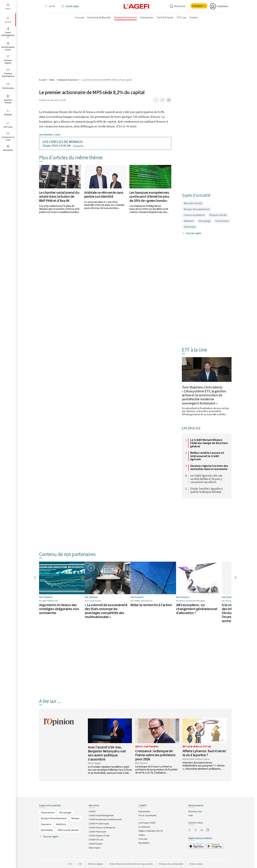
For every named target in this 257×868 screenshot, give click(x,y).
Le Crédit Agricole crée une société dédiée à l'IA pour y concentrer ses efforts (206, 479)
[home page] (137, 6)
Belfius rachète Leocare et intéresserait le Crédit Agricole (207, 456)
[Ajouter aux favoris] (156, 100)
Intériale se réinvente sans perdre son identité (104, 194)
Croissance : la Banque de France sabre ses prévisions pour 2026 (155, 755)
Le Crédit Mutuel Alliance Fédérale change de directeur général (209, 443)
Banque (75, 818)
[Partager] (163, 100)
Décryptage (205, 221)
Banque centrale (218, 215)
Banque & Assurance (68, 80)
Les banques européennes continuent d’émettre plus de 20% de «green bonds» (149, 196)
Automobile (190, 227)
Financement (222, 221)
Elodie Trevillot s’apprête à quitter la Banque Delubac (206, 490)
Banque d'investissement (197, 209)
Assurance (46, 824)
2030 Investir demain (68, 830)
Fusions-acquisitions (194, 215)
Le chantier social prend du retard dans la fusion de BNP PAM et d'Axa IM (59, 196)
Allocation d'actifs (193, 203)
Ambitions (189, 221)
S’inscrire (78, 146)
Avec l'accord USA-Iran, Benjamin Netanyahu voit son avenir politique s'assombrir (107, 753)
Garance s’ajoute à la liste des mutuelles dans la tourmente (209, 468)
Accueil (42, 80)
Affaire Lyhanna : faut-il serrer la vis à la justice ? (204, 753)
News (52, 80)
